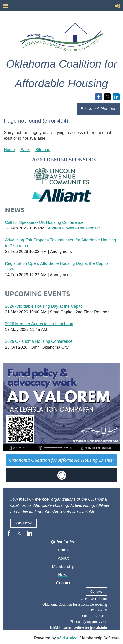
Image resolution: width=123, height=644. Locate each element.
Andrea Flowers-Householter (74, 228)
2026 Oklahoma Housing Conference (39, 341)
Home (9, 150)
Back (25, 150)
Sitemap (43, 150)
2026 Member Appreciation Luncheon (39, 324)
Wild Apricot (68, 638)
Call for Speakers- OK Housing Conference (44, 222)
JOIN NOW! (24, 523)
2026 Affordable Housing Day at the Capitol (44, 306)
